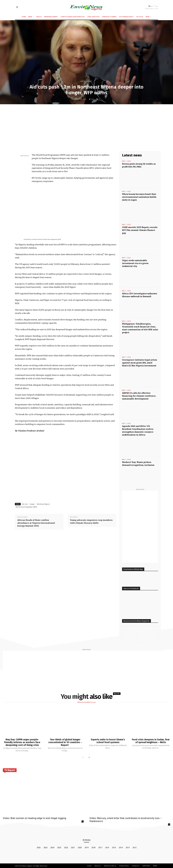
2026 (39, 847)
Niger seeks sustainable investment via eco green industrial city (135, 263)
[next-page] (89, 757)
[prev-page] (83, 757)
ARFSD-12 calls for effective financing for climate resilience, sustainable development (139, 396)
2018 (93, 847)
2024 (52, 847)
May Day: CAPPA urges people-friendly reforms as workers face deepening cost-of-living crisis (22, 742)
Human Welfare (86, 81)
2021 (73, 847)
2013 (128, 847)
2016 (107, 847)
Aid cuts (25, 504)
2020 (80, 847)
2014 (121, 847)
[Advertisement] (86, 124)
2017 (100, 847)
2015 (114, 847)
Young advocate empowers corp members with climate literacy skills (91, 521)
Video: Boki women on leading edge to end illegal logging (34, 818)
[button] (17, 7)
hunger (32, 504)
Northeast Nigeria (43, 504)
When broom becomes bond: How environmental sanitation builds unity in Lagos (139, 197)
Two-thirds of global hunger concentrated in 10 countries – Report (65, 742)
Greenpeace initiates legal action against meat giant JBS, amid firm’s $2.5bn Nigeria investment (140, 363)
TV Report (10, 770)
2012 (135, 847)
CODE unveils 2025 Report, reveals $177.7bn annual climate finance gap (140, 230)
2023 (59, 847)
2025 (46, 847)
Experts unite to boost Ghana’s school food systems (108, 741)
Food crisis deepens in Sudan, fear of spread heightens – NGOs (151, 741)
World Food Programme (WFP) (26, 507)
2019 (87, 847)
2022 (66, 847)
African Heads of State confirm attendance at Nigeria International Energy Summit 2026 (36, 523)
